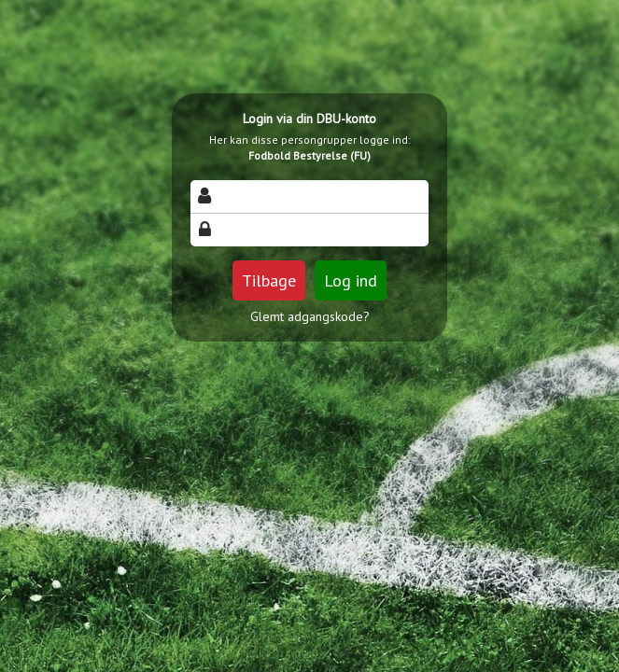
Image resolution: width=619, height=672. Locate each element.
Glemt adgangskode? (310, 316)
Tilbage (269, 280)
